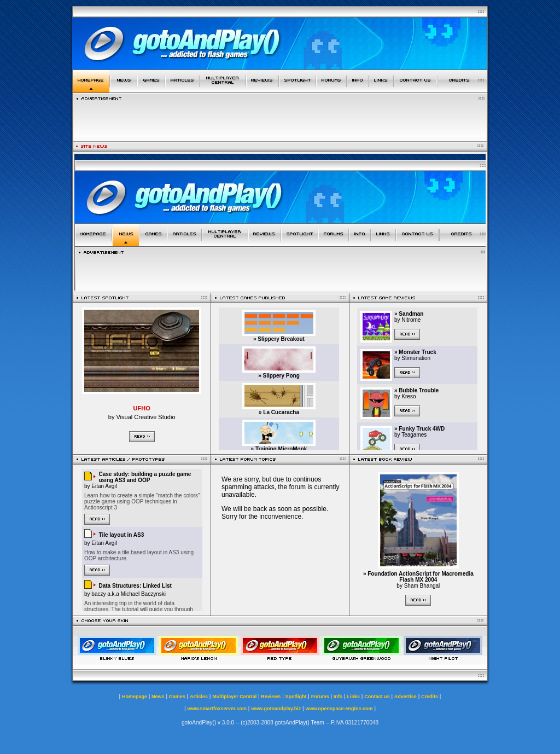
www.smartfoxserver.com (217, 709)
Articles (199, 697)
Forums (320, 697)
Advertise (406, 697)
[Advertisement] (280, 119)
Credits (430, 697)
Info (338, 697)
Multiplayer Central (234, 697)
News (158, 697)
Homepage (135, 697)
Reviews (271, 697)
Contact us (377, 697)
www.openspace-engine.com (339, 709)
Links (354, 697)
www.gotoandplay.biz (276, 709)
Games (177, 697)
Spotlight (296, 697)
